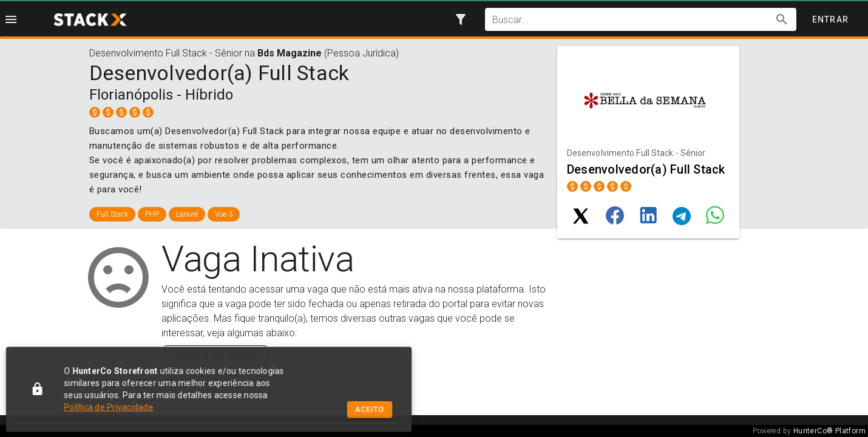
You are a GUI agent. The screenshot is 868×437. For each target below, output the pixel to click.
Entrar (831, 19)
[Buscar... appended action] (782, 19)
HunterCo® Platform (829, 431)
